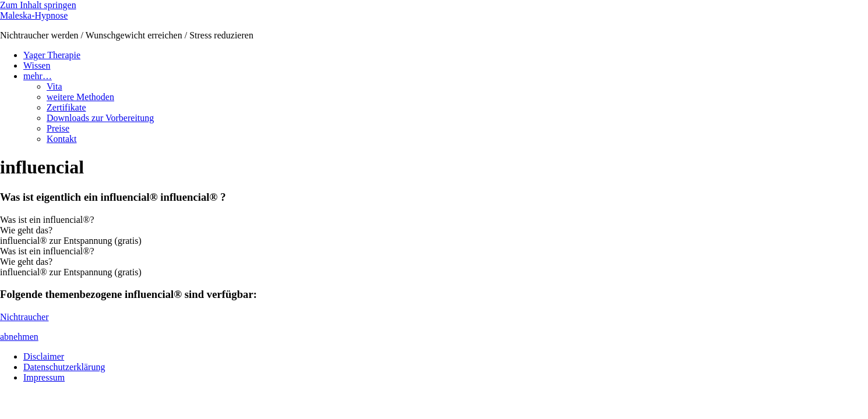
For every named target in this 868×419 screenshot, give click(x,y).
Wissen (37, 65)
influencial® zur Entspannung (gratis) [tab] (71, 241)
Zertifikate (66, 107)
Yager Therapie (52, 55)
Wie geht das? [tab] (26, 230)
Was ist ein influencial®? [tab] (47, 220)
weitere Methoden (80, 97)
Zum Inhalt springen (38, 5)
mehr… (38, 76)
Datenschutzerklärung (64, 367)
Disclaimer (44, 356)
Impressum (44, 377)
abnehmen (19, 337)
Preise (58, 128)
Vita (54, 86)
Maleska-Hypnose (34, 15)
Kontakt (62, 139)
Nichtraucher (24, 317)
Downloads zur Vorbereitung (100, 118)
